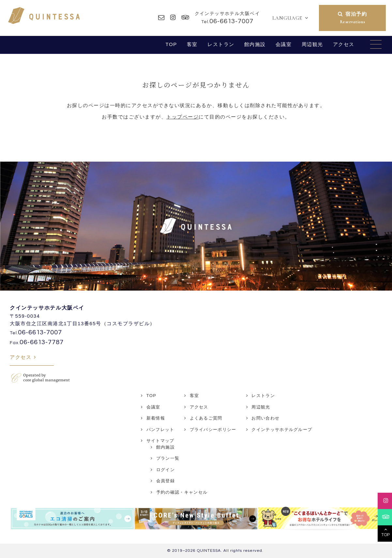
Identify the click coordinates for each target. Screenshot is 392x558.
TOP (171, 44)
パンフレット (160, 430)
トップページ (182, 117)
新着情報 (156, 418)
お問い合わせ (265, 418)
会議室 (284, 44)
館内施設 (255, 44)
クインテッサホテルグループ (282, 430)
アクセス (344, 44)
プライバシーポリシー (213, 430)
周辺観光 (312, 44)
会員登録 (166, 481)
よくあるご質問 (206, 418)
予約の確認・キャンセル (182, 492)
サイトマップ (160, 441)
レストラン (221, 44)
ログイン (166, 470)
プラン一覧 (168, 458)
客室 (192, 44)
